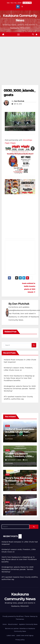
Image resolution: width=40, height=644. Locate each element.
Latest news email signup (25, 635)
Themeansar (20, 619)
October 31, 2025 (14, 484)
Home (5, 624)
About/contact (13, 624)
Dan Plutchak (19, 101)
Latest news (11, 635)
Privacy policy (20, 640)
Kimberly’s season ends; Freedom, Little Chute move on (19, 456)
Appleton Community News (28, 624)
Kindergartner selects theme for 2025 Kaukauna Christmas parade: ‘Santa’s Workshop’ (20, 388)
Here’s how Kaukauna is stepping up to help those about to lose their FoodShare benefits (19, 378)
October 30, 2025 (14, 512)
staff (26, 512)
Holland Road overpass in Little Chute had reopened (20, 432)
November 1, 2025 (14, 436)
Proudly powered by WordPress (13, 616)
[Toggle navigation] (18, 34)
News (8, 426)
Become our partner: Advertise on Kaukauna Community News (20, 630)
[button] (33, 34)
